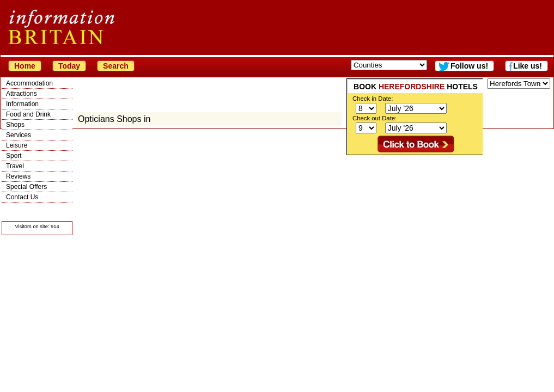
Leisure (17, 145)
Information (22, 104)
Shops (15, 125)
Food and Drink (28, 114)
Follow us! (469, 66)
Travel (15, 166)
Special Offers (26, 187)
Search (116, 66)
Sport (14, 156)
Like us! (528, 66)
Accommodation (29, 83)
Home (25, 66)
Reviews (18, 176)
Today (69, 66)
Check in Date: (373, 99)
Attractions (22, 94)
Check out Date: (375, 118)
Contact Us (22, 197)
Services (19, 135)
